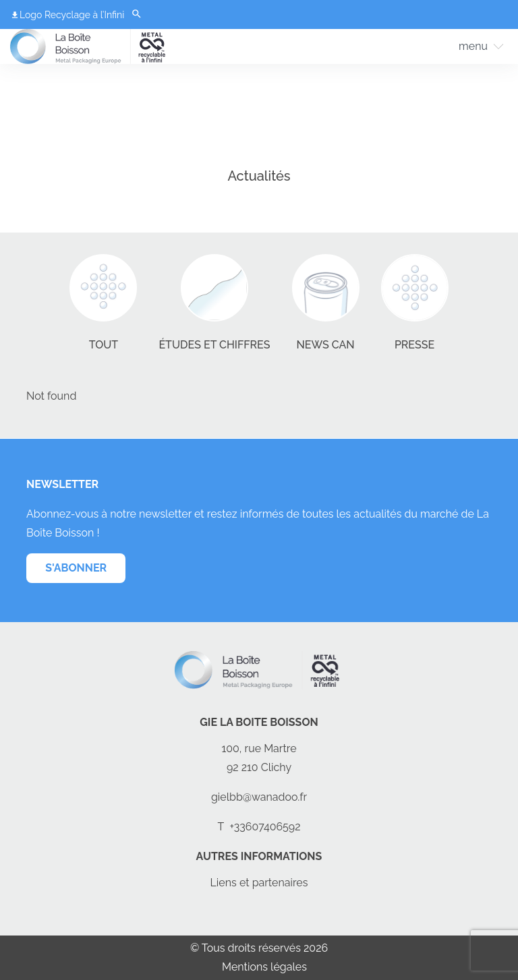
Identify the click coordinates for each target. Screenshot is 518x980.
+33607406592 (265, 827)
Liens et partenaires (259, 883)
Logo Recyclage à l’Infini (72, 15)
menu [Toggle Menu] (473, 46)
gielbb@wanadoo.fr (259, 797)
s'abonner (76, 568)
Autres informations (259, 856)
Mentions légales (264, 967)
